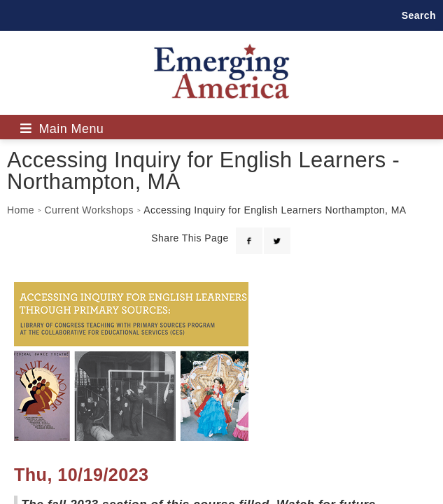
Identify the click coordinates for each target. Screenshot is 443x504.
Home (21, 210)
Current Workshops (89, 210)
